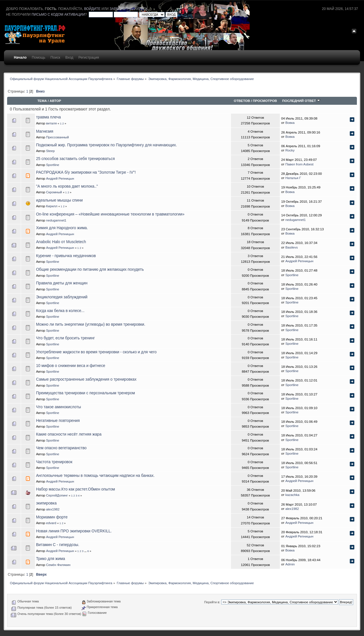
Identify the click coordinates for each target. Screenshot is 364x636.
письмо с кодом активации (58, 15)
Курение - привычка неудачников (66, 256)
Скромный (54, 192)
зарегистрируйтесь (129, 9)
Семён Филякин (58, 565)
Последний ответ (301, 101)
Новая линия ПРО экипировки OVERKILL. (74, 531)
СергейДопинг (57, 495)
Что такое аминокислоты (59, 407)
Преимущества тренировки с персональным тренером (86, 393)
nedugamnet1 (56, 220)
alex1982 (53, 509)
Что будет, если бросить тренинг (66, 338)
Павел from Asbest (299, 164)
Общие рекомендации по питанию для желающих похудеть (90, 269)
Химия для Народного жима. (62, 228)
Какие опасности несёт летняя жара (69, 434)
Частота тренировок (54, 462)
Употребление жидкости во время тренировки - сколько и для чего (96, 352)
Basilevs (291, 247)
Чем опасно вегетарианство (61, 448)
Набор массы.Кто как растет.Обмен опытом (76, 489)
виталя (51, 123)
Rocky (290, 150)
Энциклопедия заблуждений (62, 297)
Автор (55, 101)
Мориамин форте (52, 517)
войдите (92, 9)
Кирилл (52, 206)
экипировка (46, 503)
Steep (50, 151)
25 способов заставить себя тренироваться (76, 159)
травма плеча (48, 117)
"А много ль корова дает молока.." (67, 186)
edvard (51, 523)
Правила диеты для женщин (62, 283)
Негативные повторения (58, 421)
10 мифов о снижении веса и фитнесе (71, 366)
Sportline (53, 165)
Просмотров (265, 101)
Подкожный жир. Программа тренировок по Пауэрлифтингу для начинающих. (106, 145)
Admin (290, 564)
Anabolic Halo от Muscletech (61, 242)
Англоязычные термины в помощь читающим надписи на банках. (95, 476)
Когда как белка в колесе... (60, 311)
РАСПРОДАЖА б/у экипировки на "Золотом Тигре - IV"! (86, 172)
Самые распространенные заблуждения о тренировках (86, 379)
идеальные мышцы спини (59, 200)
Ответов (242, 101)
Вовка (290, 123)
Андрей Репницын (60, 178)
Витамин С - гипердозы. (58, 545)
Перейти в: (212, 602)
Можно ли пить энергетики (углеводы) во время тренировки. (91, 324)
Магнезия (45, 131)
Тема (42, 101)
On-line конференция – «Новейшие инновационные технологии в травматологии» (110, 214)
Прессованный (57, 137)
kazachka (292, 495)
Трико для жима (51, 559)
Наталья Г (293, 178)
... (86, 551)
